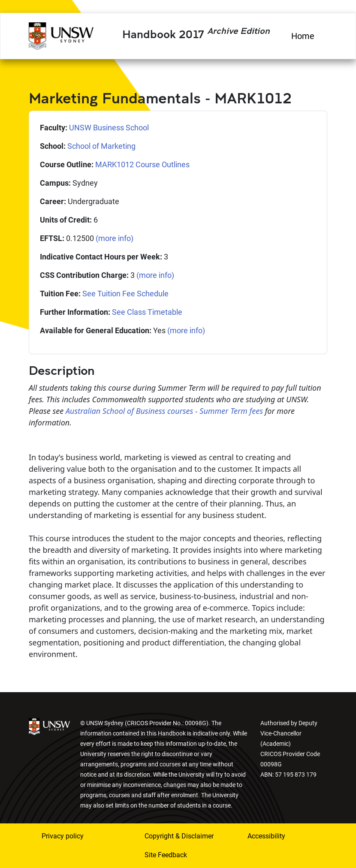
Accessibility (266, 836)
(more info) (115, 238)
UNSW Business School (109, 128)
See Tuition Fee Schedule (125, 294)
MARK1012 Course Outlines (142, 164)
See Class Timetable (147, 312)
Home (303, 36)
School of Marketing (101, 146)
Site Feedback (166, 855)
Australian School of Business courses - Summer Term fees (164, 411)
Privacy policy (63, 836)
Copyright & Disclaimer (179, 836)
